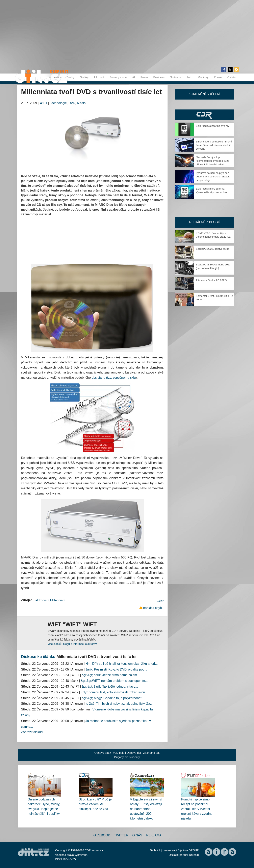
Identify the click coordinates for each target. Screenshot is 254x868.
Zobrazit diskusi (32, 732)
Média (81, 103)
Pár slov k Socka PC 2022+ (212, 280)
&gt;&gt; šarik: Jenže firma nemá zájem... (111, 675)
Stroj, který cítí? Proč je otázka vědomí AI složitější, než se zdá (95, 804)
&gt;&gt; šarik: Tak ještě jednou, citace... (110, 687)
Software (176, 77)
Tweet (159, 601)
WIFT (43, 103)
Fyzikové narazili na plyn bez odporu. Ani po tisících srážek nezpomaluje (213, 177)
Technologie (58, 103)
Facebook (101, 835)
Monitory (203, 77)
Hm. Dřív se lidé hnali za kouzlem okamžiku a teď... (122, 664)
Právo (144, 77)
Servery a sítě (118, 77)
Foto (189, 77)
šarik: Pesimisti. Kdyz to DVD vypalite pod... (116, 669)
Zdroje (218, 77)
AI (134, 77)
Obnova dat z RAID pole (109, 753)
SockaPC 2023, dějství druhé (213, 249)
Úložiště (99, 77)
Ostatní (232, 77)
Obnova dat (134, 753)
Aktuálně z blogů (204, 222)
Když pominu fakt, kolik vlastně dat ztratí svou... (114, 692)
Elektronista (41, 600)
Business (159, 77)
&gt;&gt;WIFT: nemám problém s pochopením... (114, 681)
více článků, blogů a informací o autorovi (73, 644)
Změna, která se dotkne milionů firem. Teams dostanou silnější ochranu (214, 145)
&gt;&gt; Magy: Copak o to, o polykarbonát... (113, 698)
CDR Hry (204, 115)
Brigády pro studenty (127, 757)
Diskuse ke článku (38, 657)
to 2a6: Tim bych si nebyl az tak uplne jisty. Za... (119, 704)
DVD (72, 103)
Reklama (154, 835)
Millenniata (58, 600)
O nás (137, 835)
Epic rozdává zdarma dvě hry (213, 126)
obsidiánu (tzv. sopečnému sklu (114, 378)
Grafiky (84, 77)
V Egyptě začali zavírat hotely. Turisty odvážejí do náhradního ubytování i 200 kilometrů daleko (146, 809)
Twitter (121, 835)
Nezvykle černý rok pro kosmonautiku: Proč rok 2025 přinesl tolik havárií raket (213, 161)
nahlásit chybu (153, 608)
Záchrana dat (152, 753)
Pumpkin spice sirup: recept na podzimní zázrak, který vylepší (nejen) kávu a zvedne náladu (197, 809)
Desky (70, 77)
